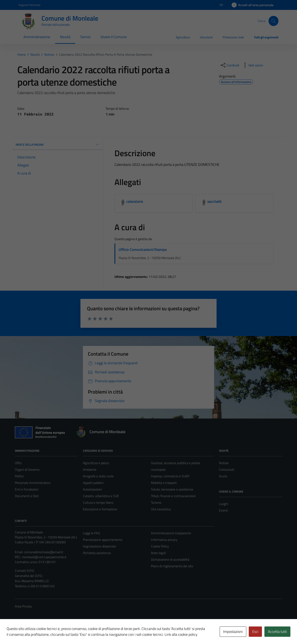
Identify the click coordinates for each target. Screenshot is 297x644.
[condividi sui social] (230, 65)
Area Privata (23, 606)
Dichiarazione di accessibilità (170, 559)
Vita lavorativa (161, 509)
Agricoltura (183, 37)
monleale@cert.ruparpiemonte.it (44, 557)
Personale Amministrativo (33, 483)
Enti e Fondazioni (27, 489)
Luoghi (224, 504)
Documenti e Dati (27, 496)
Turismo (156, 502)
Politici (19, 476)
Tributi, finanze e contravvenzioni (173, 496)
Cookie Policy (160, 546)
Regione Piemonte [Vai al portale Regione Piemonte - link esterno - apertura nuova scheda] (29, 5)
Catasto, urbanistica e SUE (101, 496)
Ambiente (90, 469)
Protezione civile (233, 37)
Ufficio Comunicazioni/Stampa (143, 249)
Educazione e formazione (100, 509)
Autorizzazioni (92, 489)
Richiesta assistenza (97, 553)
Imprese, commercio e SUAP (170, 476)
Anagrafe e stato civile (98, 476)
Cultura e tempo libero (98, 502)
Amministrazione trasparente (171, 533)
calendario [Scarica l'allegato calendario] (135, 201)
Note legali (158, 553)
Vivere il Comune (114, 37)
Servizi (85, 37)
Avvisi (223, 476)
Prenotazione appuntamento (103, 540)
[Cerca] (273, 21)
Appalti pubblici (93, 483)
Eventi (223, 510)
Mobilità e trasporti (164, 483)
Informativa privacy (164, 540)
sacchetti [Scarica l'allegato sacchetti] (214, 201)
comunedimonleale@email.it (44, 552)
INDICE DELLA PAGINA (58, 145)
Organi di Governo (27, 469)
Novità (65, 37)
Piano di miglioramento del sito (172, 566)
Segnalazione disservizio (99, 546)
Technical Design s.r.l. (43, 632)
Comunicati (227, 469)
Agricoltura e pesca (96, 463)
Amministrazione (37, 37)
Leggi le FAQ (91, 533)
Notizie (224, 463)
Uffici (18, 463)
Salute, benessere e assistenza (172, 489)
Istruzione (206, 37)
